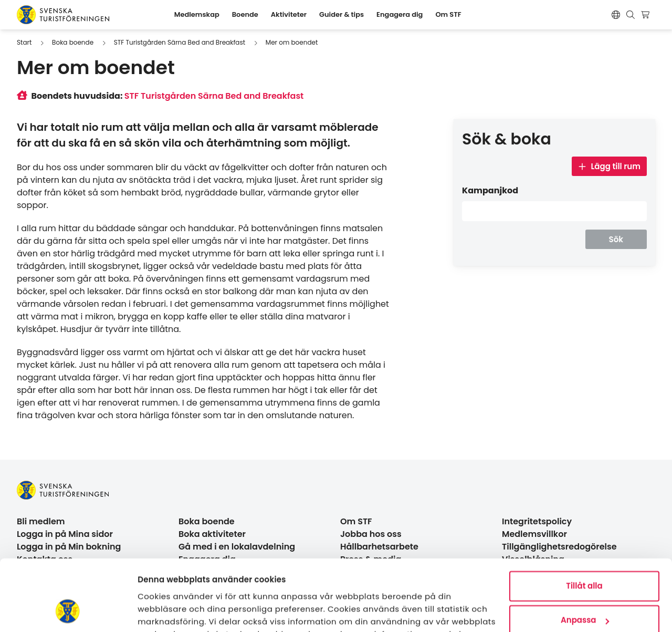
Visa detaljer (163, 611)
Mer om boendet (292, 42)
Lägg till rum (609, 166)
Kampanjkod (490, 190)
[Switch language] (616, 15)
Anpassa (585, 556)
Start (24, 42)
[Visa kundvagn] (647, 15)
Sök (616, 239)
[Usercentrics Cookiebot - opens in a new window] (68, 612)
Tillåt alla (584, 521)
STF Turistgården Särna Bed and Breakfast (180, 42)
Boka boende (73, 42)
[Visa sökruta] (631, 15)
